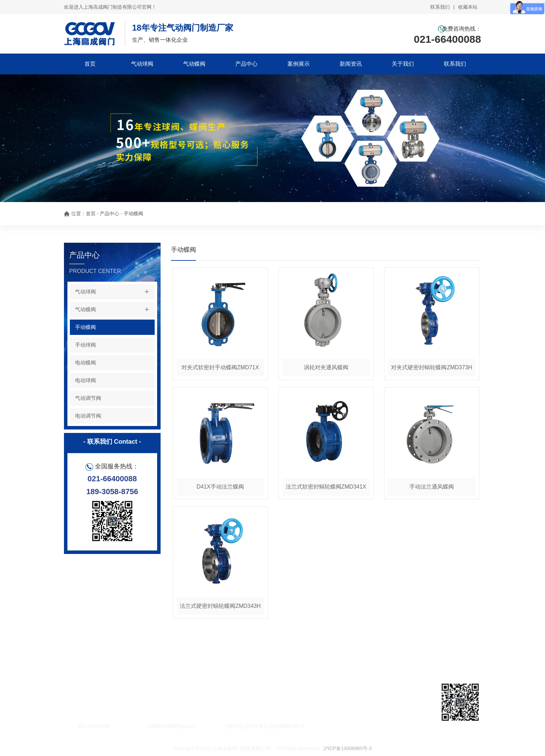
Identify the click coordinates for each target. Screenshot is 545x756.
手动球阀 (86, 345)
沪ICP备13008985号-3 (348, 748)
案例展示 (299, 64)
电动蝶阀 (86, 363)
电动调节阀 (88, 416)
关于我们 (403, 64)
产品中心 (246, 64)
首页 (90, 64)
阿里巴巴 (117, 689)
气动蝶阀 (194, 64)
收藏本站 (468, 7)
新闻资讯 (351, 64)
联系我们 (440, 7)
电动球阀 (86, 380)
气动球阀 (142, 64)
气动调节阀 (88, 398)
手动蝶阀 (133, 214)
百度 (93, 689)
